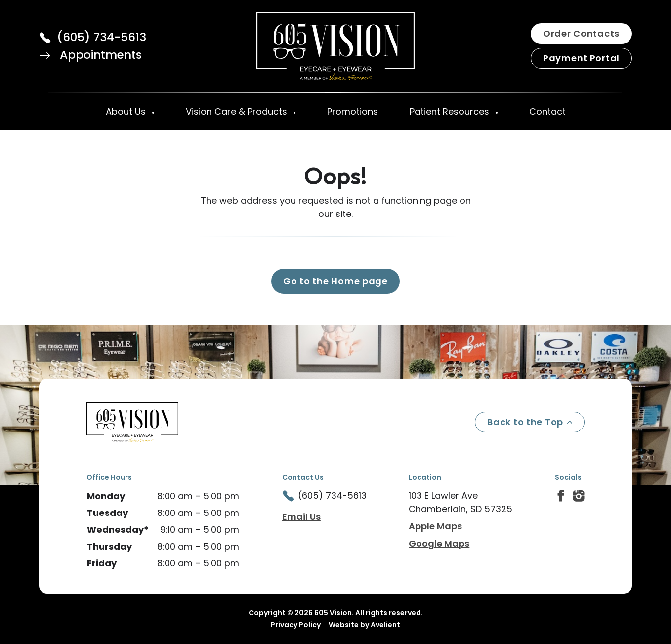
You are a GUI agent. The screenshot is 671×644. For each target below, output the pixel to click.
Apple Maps (435, 526)
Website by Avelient (364, 625)
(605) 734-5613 (102, 37)
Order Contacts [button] (581, 33)
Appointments (90, 55)
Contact (547, 111)
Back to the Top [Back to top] (530, 422)
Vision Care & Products (238, 111)
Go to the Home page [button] (335, 281)
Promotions (353, 111)
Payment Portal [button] (581, 58)
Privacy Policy (296, 625)
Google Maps (439, 543)
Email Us (301, 517)
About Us (127, 111)
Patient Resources (451, 111)
